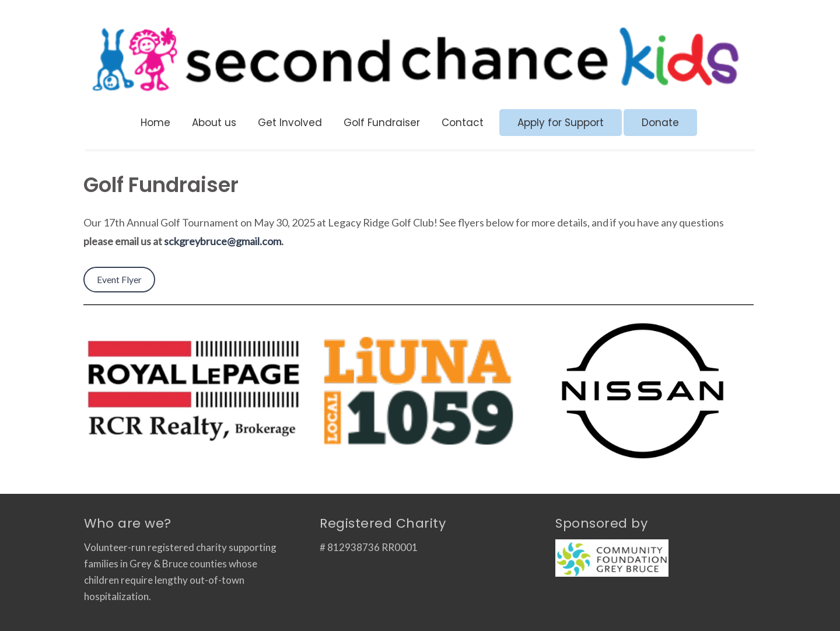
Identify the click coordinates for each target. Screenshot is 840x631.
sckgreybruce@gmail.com (223, 241)
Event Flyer (119, 279)
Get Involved (290, 123)
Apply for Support (561, 123)
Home (155, 123)
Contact (463, 123)
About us (214, 123)
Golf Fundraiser (382, 123)
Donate (660, 123)
